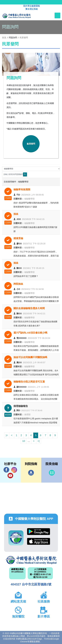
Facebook (6, 470)
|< (7, 435)
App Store (39, 541)
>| (39, 441)
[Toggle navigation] (57, 15)
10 (24, 441)
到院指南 (31, 473)
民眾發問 (24, 38)
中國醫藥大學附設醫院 (31, 560)
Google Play (39, 532)
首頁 (4, 38)
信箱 (52, 473)
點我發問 (31, 144)
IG (14, 470)
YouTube (10, 476)
